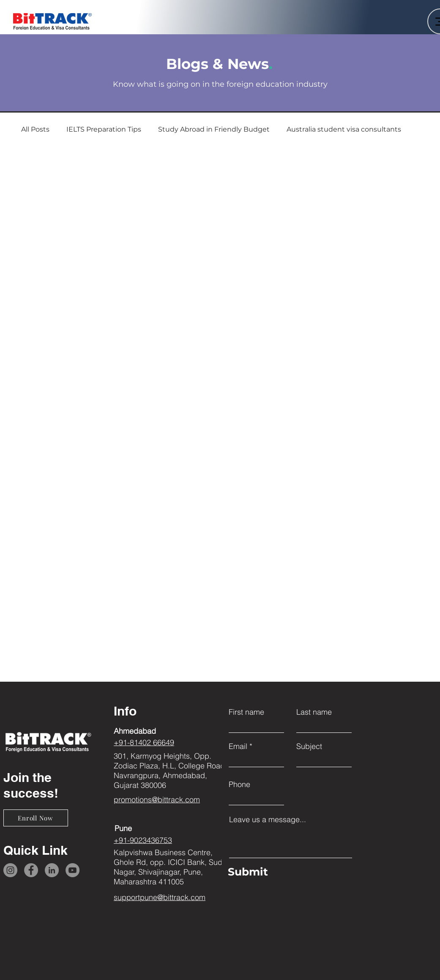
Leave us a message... (268, 820)
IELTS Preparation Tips (104, 129)
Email (238, 746)
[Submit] (288, 872)
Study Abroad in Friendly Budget (214, 129)
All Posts (35, 129)
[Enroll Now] (36, 818)
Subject (309, 746)
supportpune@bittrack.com (160, 897)
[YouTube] (72, 870)
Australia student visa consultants (344, 129)
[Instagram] (10, 870)
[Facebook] (31, 870)
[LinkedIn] (52, 870)
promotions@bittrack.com (157, 800)
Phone (239, 785)
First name (246, 712)
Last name (314, 712)
